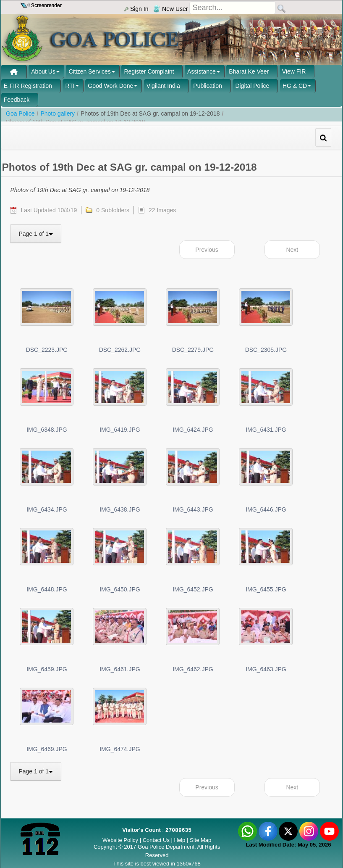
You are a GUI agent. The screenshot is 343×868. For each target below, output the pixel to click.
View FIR (294, 71)
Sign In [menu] (136, 9)
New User (170, 9)
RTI (70, 86)
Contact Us (156, 840)
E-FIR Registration (28, 86)
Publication (208, 86)
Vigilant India (163, 86)
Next (292, 250)
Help (181, 840)
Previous (207, 250)
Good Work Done (110, 86)
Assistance (202, 71)
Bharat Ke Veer (249, 71)
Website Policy (120, 840)
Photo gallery (58, 113)
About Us (43, 71)
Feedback (17, 100)
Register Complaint (149, 71)
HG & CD (295, 86)
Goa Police (20, 113)
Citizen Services (89, 71)
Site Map (200, 840)
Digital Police (252, 86)
